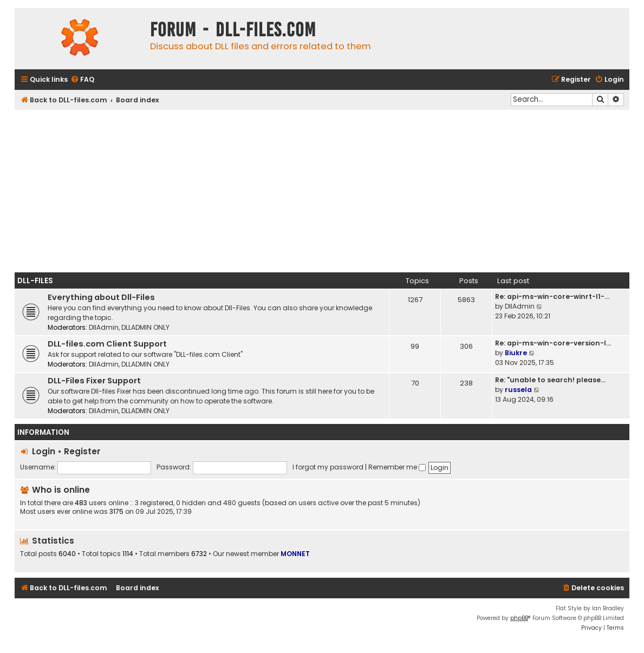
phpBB (519, 618)
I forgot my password (328, 467)
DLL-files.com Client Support (107, 344)
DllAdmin (104, 327)
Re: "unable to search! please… (550, 380)
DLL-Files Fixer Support (94, 381)
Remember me (397, 467)
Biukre (516, 353)
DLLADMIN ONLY (145, 327)
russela (518, 390)
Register (82, 451)
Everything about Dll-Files (101, 297)
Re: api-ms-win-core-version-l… (553, 343)
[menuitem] (82, 80)
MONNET (295, 554)
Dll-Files (35, 281)
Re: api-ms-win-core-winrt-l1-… (552, 296)
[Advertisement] (322, 191)
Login (44, 451)
